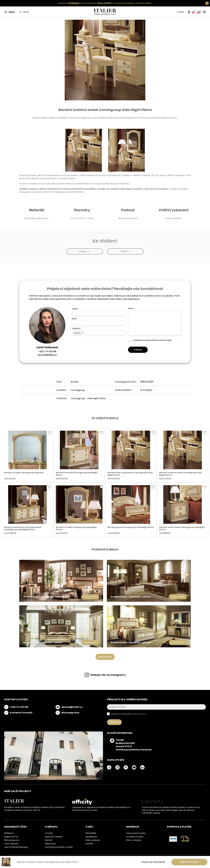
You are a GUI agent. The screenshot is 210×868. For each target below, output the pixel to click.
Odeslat (138, 350)
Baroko (74, 382)
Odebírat (114, 722)
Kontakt (181, 12)
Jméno (75, 309)
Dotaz (131, 308)
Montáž (48, 840)
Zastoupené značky (136, 833)
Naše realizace (93, 840)
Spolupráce (91, 836)
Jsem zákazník (11, 843)
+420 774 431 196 (47, 352)
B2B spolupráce (12, 840)
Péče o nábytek (134, 840)
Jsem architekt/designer (16, 847)
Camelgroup (77, 390)
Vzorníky (49, 833)
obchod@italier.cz (47, 355)
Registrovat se (11, 836)
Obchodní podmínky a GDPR (59, 847)
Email (75, 319)
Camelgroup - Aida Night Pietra (88, 398)
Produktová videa (135, 836)
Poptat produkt (189, 862)
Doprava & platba (54, 836)
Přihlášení (9, 833)
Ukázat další (105, 657)
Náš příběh (91, 833)
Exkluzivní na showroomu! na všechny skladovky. (97, 3)
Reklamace (50, 843)
